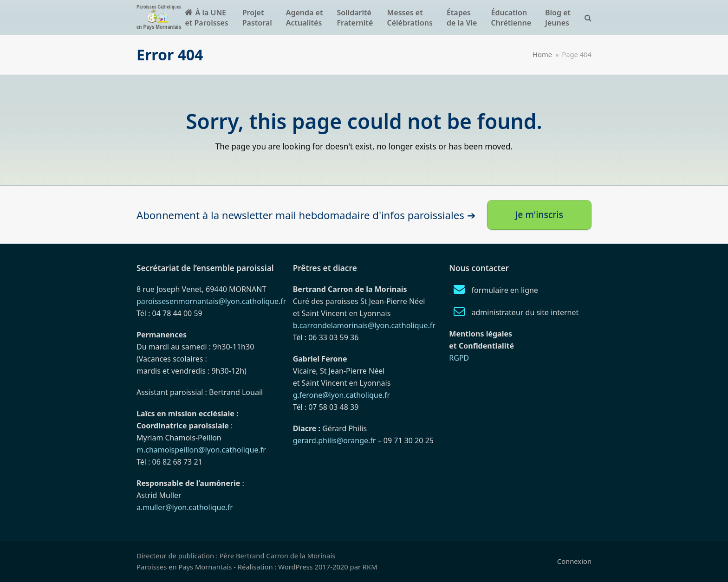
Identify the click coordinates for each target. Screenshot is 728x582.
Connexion (574, 561)
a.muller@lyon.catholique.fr (185, 507)
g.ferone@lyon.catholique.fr (341, 395)
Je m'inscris (539, 215)
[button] (588, 17)
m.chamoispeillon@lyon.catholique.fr (201, 450)
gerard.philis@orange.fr (335, 440)
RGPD (459, 358)
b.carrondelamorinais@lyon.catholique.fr (364, 325)
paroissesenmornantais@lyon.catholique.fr (211, 301)
